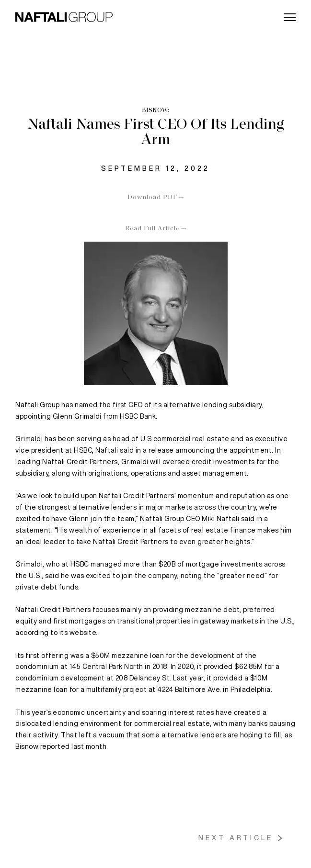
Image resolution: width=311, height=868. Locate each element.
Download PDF (152, 198)
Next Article (236, 838)
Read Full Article (152, 229)
